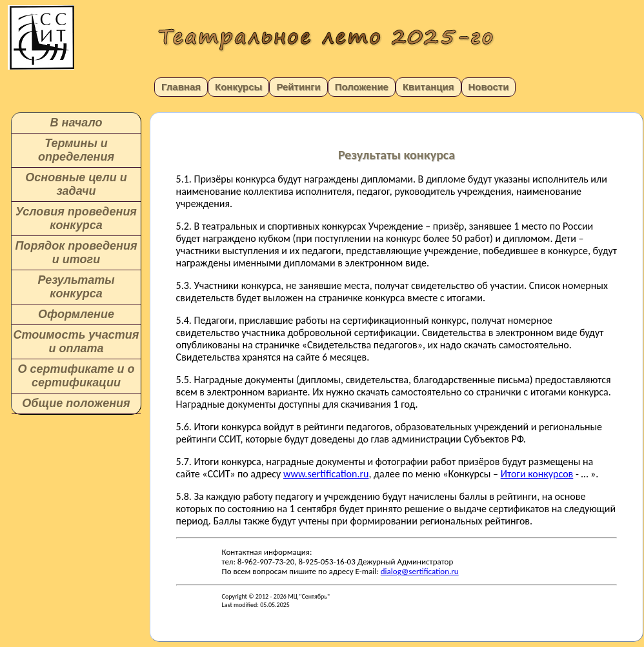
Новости (489, 87)
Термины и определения (76, 150)
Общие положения (76, 403)
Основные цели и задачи (76, 184)
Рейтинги (298, 87)
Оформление (76, 314)
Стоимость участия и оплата (76, 342)
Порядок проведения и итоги (76, 253)
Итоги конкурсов (537, 474)
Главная (181, 87)
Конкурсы (238, 87)
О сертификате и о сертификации (76, 376)
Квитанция (428, 87)
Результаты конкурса (76, 287)
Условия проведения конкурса (76, 218)
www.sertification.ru (326, 474)
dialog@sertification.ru (420, 571)
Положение (362, 87)
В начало (76, 123)
